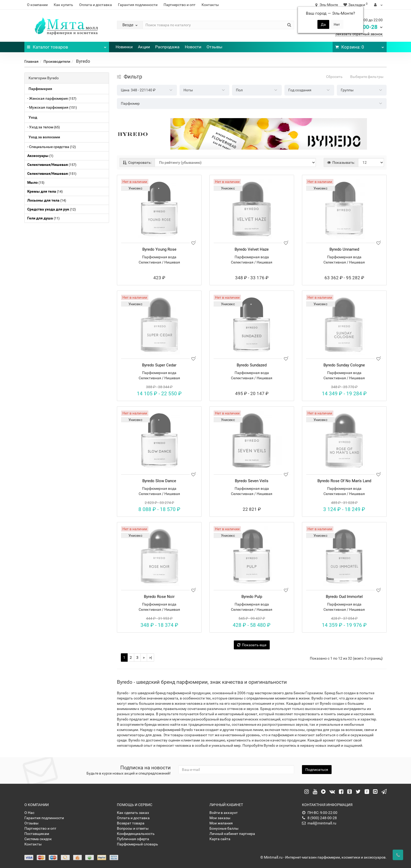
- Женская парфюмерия (52, 98)
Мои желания (221, 823)
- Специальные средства (52, 147)
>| (150, 657)
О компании (37, 5)
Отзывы (214, 47)
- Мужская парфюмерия (52, 107)
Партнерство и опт (180, 5)
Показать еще (252, 645)
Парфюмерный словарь (137, 844)
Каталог (67, 46)
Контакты (210, 5)
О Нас (29, 813)
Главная (31, 61)
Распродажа (167, 47)
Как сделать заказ (133, 813)
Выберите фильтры (367, 77)
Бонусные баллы (224, 828)
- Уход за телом (44, 127)
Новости (193, 47)
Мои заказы (220, 818)
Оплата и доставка (96, 5)
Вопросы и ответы (133, 828)
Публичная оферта (133, 839)
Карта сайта (220, 839)
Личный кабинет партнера (232, 834)
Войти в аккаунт (224, 813)
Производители (57, 61)
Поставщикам (37, 834)
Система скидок (38, 839)
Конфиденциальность (136, 834)
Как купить (63, 5)
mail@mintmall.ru (319, 823)
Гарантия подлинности (138, 5)
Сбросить (334, 77)
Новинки (124, 47)
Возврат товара (131, 823)
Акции (144, 47)
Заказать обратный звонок (359, 34)
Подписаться (317, 770)
